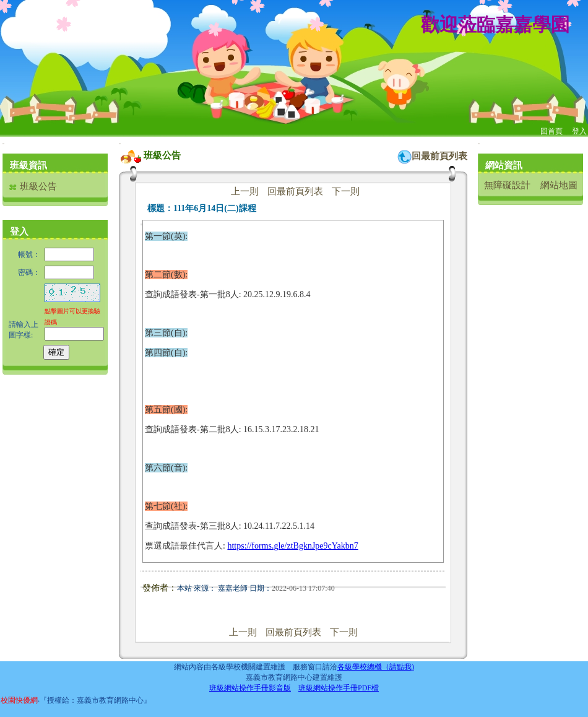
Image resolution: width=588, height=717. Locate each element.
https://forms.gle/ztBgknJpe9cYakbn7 (292, 546)
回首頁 (551, 131)
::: (3, 143)
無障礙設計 (507, 185)
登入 (579, 131)
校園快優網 (19, 700)
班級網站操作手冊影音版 (250, 688)
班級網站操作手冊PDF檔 (339, 688)
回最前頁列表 (439, 156)
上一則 (245, 191)
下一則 (346, 191)
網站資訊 (504, 165)
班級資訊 (28, 165)
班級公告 (32, 186)
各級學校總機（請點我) (376, 667)
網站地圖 (559, 185)
